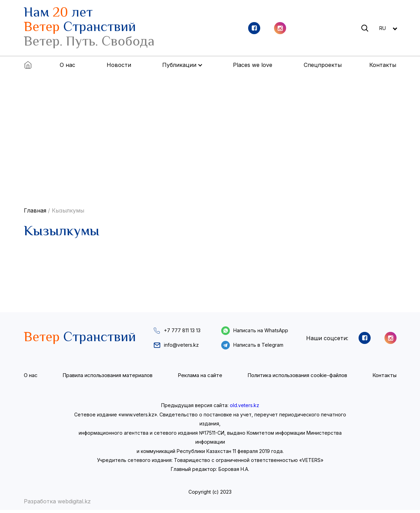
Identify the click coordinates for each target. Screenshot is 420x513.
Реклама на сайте (200, 378)
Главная (35, 210)
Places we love (253, 65)
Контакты (383, 65)
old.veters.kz (245, 408)
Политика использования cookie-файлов (297, 378)
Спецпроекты (323, 65)
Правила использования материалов (107, 378)
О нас (67, 65)
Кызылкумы (68, 210)
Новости (119, 65)
